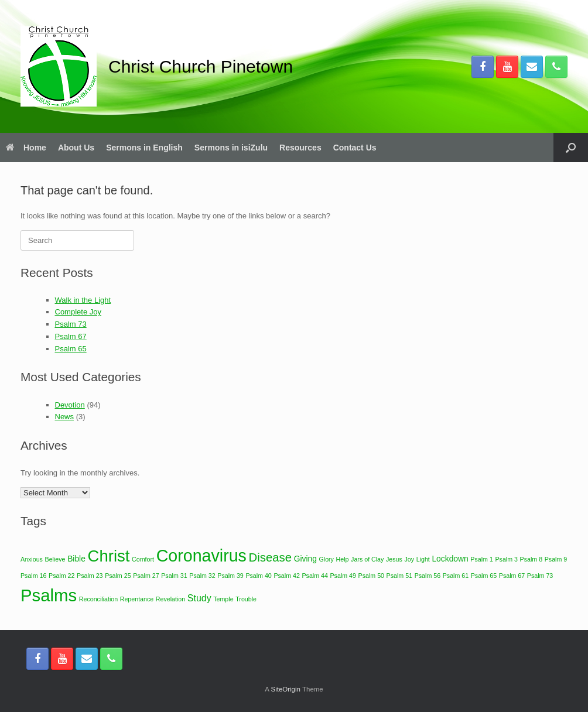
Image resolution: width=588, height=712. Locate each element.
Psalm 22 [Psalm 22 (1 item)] (61, 576)
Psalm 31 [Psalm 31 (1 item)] (174, 576)
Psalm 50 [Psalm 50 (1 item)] (371, 576)
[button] (571, 148)
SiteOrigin (286, 689)
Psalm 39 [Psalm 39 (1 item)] (230, 576)
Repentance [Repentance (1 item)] (137, 599)
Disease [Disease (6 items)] (271, 557)
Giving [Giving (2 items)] (305, 559)
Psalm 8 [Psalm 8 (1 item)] (531, 559)
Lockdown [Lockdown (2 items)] (450, 559)
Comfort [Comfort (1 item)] (143, 559)
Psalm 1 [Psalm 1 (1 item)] (482, 559)
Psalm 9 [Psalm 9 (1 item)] (556, 559)
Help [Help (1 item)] (343, 559)
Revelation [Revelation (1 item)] (170, 599)
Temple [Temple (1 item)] (223, 599)
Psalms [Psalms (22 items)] (49, 595)
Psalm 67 (71, 336)
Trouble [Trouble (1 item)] (246, 599)
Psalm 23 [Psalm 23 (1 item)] (90, 576)
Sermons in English (144, 148)
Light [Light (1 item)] (423, 559)
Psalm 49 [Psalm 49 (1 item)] (343, 576)
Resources (300, 148)
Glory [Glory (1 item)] (326, 559)
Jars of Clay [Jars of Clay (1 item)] (367, 559)
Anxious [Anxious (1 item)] (32, 559)
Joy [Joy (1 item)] (409, 559)
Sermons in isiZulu (231, 148)
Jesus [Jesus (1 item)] (394, 559)
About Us (76, 148)
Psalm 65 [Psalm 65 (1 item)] (484, 576)
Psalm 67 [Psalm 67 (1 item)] (512, 576)
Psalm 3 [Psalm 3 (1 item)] (506, 559)
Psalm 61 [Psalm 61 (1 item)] (456, 576)
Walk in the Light (83, 300)
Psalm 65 (71, 349)
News (65, 417)
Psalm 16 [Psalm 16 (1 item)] (33, 576)
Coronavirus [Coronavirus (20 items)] (201, 556)
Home (26, 148)
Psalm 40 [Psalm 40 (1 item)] (258, 576)
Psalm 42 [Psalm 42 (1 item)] (286, 576)
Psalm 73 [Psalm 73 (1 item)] (540, 576)
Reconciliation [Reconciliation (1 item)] (98, 599)
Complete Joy (78, 312)
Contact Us (355, 148)
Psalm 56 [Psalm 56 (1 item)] (428, 576)
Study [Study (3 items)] (199, 598)
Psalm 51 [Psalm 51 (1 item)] (399, 576)
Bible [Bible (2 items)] (76, 559)
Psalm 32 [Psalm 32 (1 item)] (202, 576)
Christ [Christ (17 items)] (109, 556)
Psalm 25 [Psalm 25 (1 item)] (118, 576)
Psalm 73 (71, 324)
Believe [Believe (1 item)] (55, 559)
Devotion (70, 405)
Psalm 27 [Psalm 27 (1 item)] (146, 576)
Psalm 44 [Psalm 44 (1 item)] (314, 576)
